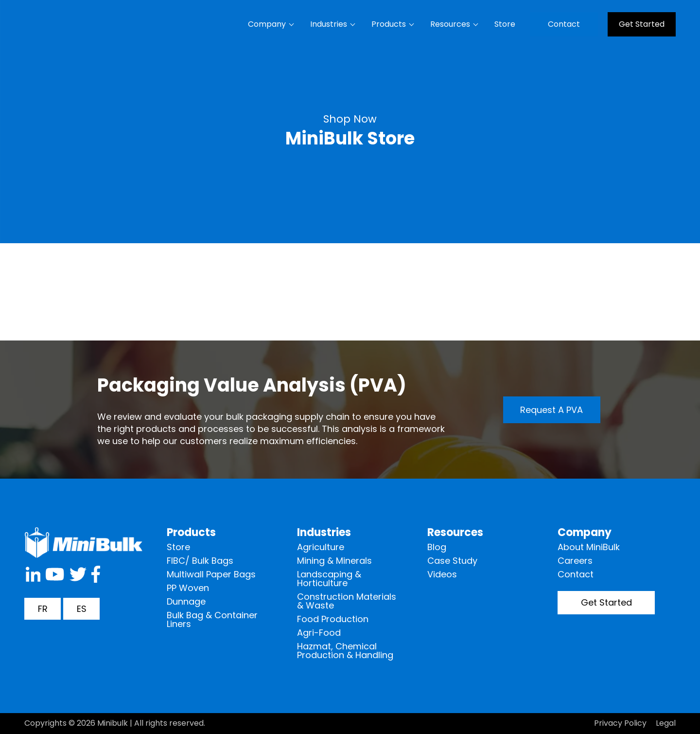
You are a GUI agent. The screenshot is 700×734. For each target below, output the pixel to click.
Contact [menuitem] (564, 24)
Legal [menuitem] (666, 723)
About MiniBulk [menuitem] (589, 547)
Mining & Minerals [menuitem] (334, 561)
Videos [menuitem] (442, 574)
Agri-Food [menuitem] (319, 633)
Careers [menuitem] (575, 561)
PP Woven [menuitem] (188, 588)
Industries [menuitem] (329, 24)
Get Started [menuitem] (642, 24)
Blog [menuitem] (437, 547)
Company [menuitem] (267, 24)
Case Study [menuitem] (452, 561)
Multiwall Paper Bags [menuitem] (211, 574)
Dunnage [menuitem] (186, 601)
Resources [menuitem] (450, 24)
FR (43, 609)
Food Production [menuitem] (333, 619)
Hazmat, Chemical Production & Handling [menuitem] (345, 651)
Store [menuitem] (505, 24)
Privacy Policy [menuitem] (620, 723)
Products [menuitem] (389, 24)
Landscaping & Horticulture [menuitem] (329, 579)
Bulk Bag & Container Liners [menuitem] (212, 619)
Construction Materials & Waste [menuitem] (347, 601)
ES (82, 609)
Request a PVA (551, 410)
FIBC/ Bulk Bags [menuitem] (200, 561)
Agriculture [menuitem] (321, 547)
